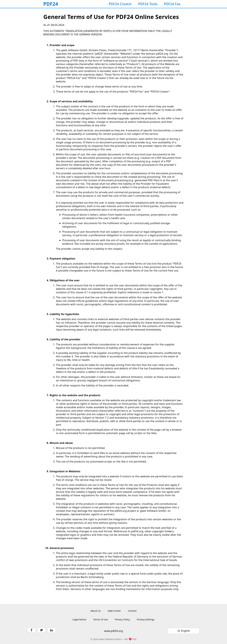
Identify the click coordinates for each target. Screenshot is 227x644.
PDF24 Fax (172, 4)
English (185, 631)
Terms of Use (101, 619)
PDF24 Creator (120, 4)
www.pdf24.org (113, 631)
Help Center (114, 611)
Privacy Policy (122, 619)
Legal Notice (79, 619)
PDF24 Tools (148, 4)
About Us (96, 611)
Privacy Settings (146, 619)
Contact (132, 611)
